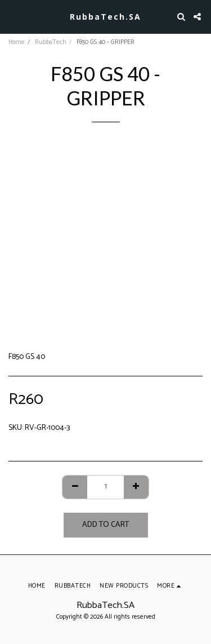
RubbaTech (51, 42)
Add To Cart (105, 525)
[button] (12, 16)
